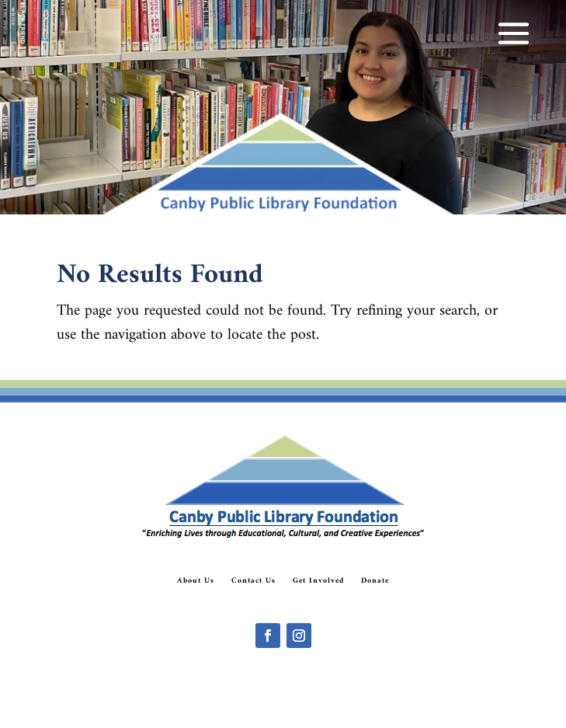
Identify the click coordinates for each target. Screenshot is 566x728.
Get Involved (318, 582)
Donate (375, 582)
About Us (196, 582)
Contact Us (253, 582)
